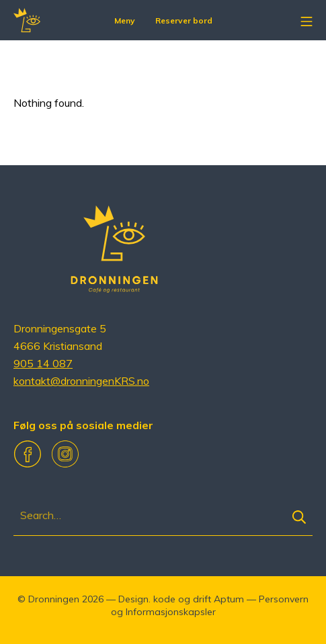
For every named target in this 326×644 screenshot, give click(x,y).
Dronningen (54, 599)
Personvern (284, 599)
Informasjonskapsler (171, 612)
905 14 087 (43, 363)
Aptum (229, 599)
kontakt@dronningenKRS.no (81, 381)
